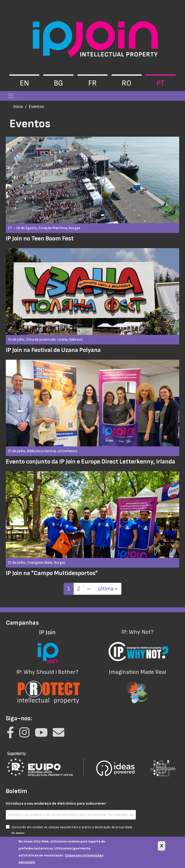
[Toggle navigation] (11, 96)
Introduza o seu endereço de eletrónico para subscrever (56, 804)
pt (161, 83)
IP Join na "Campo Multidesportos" (52, 573)
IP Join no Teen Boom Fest (40, 239)
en (24, 83)
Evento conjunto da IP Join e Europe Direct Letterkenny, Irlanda (90, 462)
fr (92, 83)
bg (58, 83)
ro (126, 83)
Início (18, 107)
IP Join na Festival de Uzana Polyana (53, 350)
